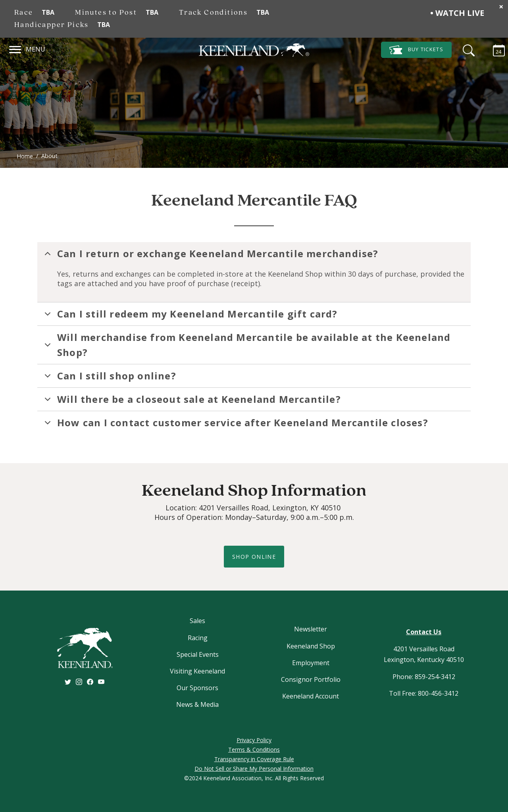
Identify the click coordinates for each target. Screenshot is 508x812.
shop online (254, 557)
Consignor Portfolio (311, 679)
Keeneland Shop (311, 646)
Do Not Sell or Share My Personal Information (254, 769)
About (49, 156)
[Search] (467, 49)
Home (25, 156)
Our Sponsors (197, 688)
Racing (198, 638)
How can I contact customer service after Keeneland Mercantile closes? (235, 425)
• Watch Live (457, 13)
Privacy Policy (254, 740)
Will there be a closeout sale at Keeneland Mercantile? (191, 402)
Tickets (416, 50)
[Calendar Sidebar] (495, 49)
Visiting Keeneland (197, 671)
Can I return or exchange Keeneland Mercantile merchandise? (210, 256)
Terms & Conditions (254, 749)
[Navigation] (15, 48)
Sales (197, 621)
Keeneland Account (311, 696)
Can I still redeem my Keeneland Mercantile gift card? (190, 316)
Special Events (198, 654)
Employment (311, 663)
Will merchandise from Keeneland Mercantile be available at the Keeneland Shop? (246, 345)
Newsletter (311, 629)
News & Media (197, 704)
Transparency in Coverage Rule (254, 759)
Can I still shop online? (109, 378)
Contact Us (424, 632)
